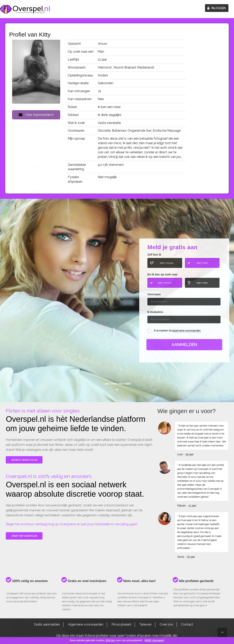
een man (202, 263)
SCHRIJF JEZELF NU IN (24, 460)
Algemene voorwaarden (86, 624)
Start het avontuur (24, 536)
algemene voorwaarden (186, 331)
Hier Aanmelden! (36, 115)
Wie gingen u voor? (22, 289)
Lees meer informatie (117, 384)
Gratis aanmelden (47, 624)
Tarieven (145, 624)
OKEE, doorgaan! (154, 640)
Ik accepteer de (177, 331)
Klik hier (110, 640)
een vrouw (167, 263)
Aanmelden (184, 345)
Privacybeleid (121, 624)
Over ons (166, 624)
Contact (187, 624)
